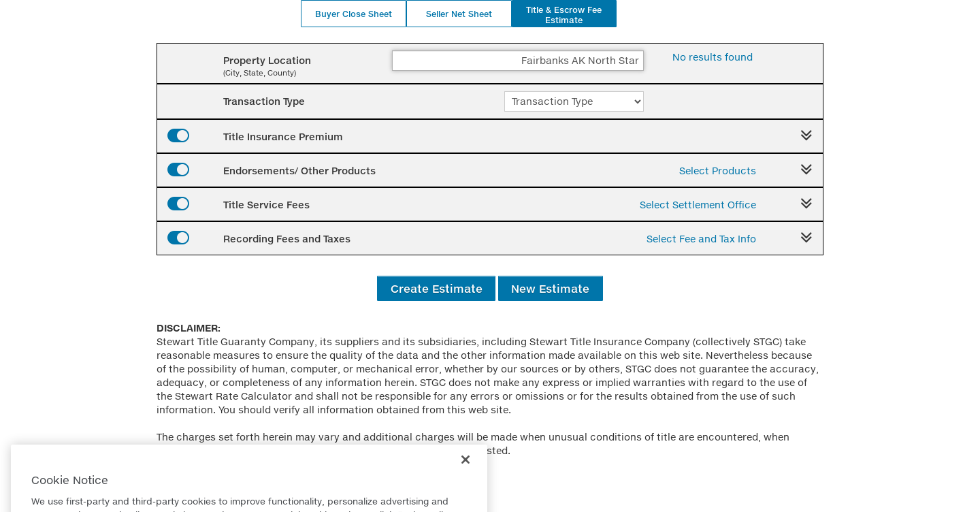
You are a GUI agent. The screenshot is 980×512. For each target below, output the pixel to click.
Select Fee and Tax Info (701, 239)
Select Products (718, 171)
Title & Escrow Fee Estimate (564, 15)
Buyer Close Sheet (354, 14)
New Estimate (550, 288)
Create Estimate (437, 288)
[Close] (465, 474)
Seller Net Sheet (459, 14)
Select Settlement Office (698, 205)
